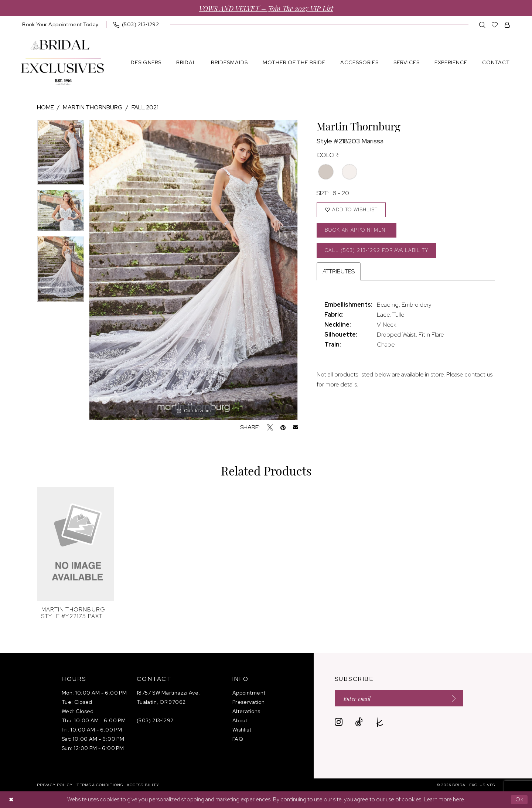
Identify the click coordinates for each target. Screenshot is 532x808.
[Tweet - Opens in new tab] (270, 427)
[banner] (62, 63)
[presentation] (75, 544)
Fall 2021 (145, 107)
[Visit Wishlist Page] (495, 25)
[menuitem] (60, 24)
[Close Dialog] (11, 800)
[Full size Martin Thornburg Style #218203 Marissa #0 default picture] (193, 270)
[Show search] (482, 25)
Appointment (249, 693)
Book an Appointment (358, 230)
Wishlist (242, 730)
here (458, 800)
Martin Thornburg (93, 107)
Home (45, 107)
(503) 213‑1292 (155, 720)
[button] (507, 25)
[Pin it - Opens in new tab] (283, 427)
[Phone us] (136, 24)
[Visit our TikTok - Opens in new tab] (359, 722)
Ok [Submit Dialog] (520, 800)
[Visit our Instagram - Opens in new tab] (339, 722)
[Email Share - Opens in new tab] (296, 427)
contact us (478, 375)
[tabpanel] (60, 155)
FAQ (238, 739)
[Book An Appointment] (60, 24)
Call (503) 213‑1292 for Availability (378, 251)
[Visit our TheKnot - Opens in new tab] (380, 722)
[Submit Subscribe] (452, 698)
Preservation (248, 702)
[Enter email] (399, 698)
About (240, 720)
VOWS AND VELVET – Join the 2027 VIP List (266, 8)
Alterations (246, 711)
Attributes (339, 272)
